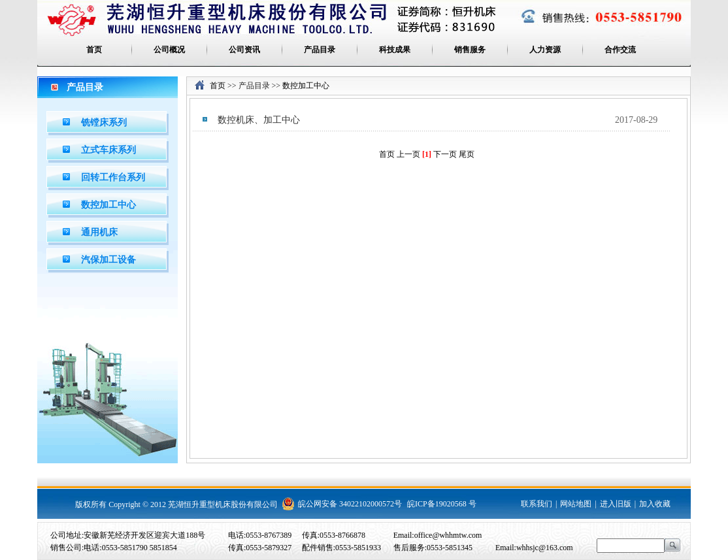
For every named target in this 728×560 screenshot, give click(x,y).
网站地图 (576, 504)
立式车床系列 (108, 150)
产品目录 (320, 50)
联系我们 (537, 504)
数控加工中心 (108, 205)
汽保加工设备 (108, 260)
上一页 (409, 154)
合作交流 (620, 50)
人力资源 (545, 50)
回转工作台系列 (113, 177)
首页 (94, 50)
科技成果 (395, 50)
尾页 (467, 154)
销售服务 (470, 50)
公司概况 (169, 50)
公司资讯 (244, 50)
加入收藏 (655, 504)
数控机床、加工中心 (259, 120)
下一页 (445, 154)
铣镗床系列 (104, 123)
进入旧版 (616, 504)
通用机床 (99, 232)
